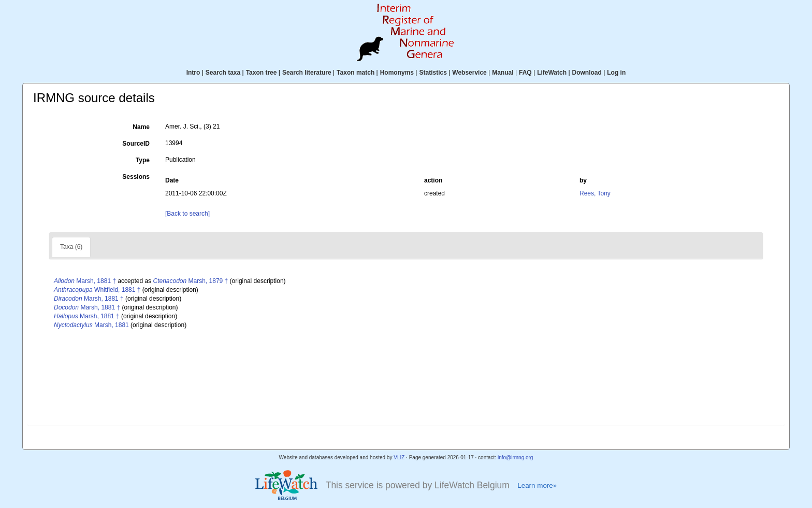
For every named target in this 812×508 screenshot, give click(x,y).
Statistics (433, 73)
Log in (616, 73)
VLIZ (399, 457)
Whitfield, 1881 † (97, 290)
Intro (193, 73)
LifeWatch (552, 73)
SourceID (136, 144)
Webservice (469, 73)
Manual (503, 73)
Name (141, 127)
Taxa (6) (71, 247)
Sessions (136, 177)
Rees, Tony (595, 193)
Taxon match (356, 73)
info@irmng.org (516, 457)
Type (143, 160)
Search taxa (223, 73)
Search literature (307, 73)
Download (587, 73)
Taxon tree (262, 73)
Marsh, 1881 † (85, 281)
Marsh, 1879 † (190, 281)
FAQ (525, 73)
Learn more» (537, 485)
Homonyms (397, 73)
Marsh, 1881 (91, 325)
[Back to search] (187, 214)
